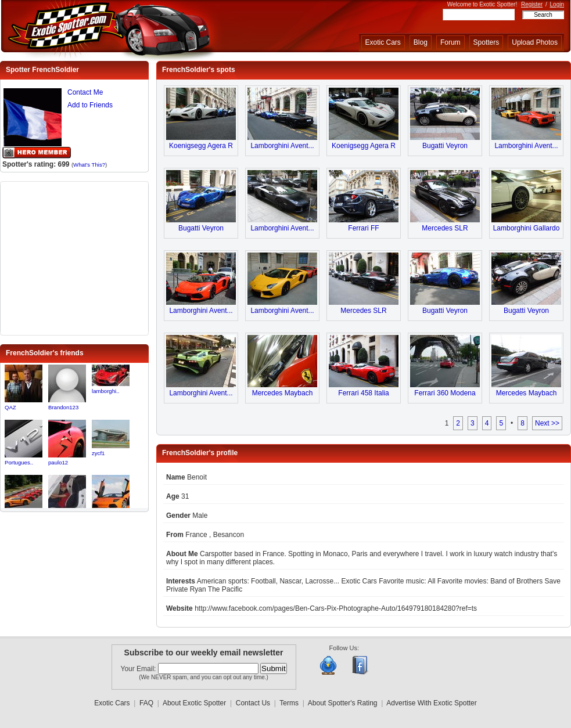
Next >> (547, 423)
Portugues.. (19, 462)
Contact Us (253, 703)
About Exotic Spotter (194, 703)
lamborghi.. (105, 391)
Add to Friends (90, 105)
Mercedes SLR (445, 228)
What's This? (89, 165)
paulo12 (58, 462)
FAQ (146, 703)
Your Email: (139, 669)
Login (557, 4)
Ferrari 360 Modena (445, 393)
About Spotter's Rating (343, 703)
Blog (421, 42)
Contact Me (85, 92)
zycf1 (98, 453)
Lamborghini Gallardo (527, 228)
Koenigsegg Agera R (201, 146)
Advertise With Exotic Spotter (431, 703)
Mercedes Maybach (283, 393)
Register (532, 4)
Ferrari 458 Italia (363, 393)
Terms (289, 703)
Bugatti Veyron (445, 146)
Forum (450, 42)
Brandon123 (63, 407)
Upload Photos (535, 42)
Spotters (486, 42)
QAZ (10, 407)
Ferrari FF (363, 228)
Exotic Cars (383, 42)
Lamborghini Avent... (282, 146)
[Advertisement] (74, 257)
